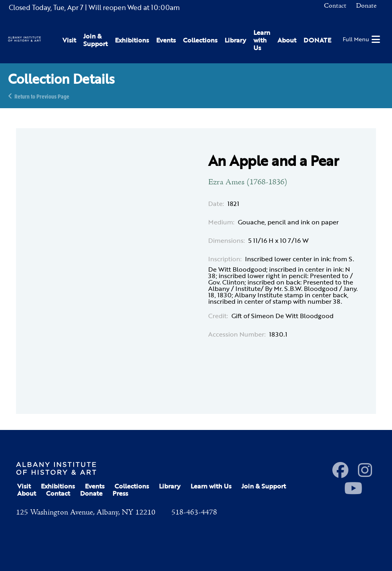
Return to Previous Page (42, 96)
